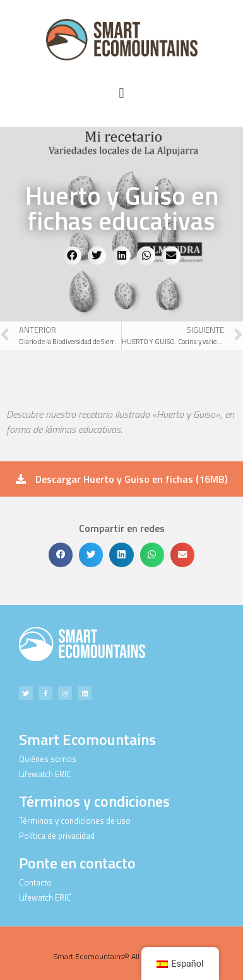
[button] (121, 94)
